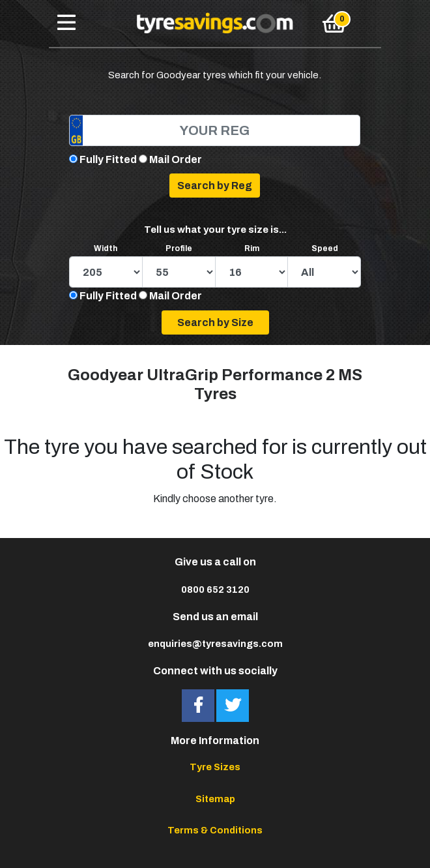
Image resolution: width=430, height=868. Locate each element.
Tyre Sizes (215, 767)
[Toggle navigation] (66, 23)
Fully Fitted (108, 159)
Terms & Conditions (215, 830)
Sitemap (215, 799)
